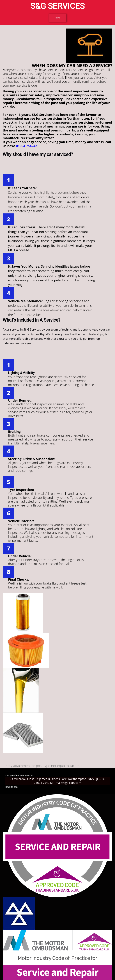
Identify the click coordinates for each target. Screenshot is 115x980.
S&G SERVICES (57, 6)
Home (57, 18)
